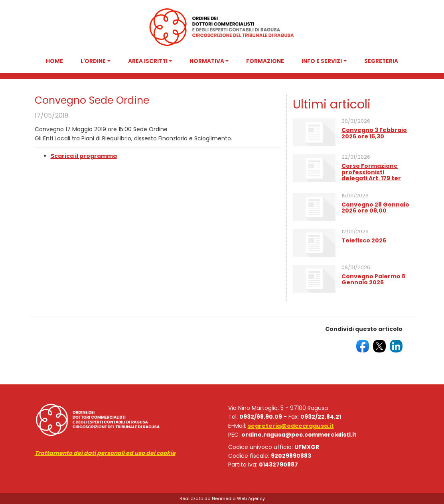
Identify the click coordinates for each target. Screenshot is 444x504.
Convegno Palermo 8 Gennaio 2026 (373, 279)
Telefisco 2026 (364, 240)
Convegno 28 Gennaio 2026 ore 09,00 (375, 208)
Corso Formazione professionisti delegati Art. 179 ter (371, 172)
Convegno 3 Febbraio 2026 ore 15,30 (374, 133)
